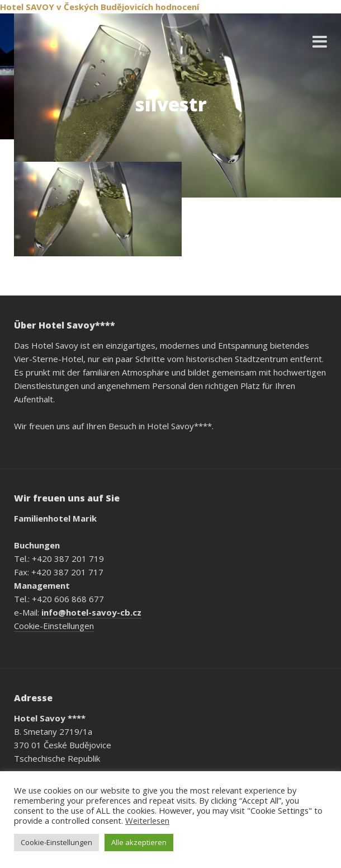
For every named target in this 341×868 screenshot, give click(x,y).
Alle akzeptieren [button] (139, 842)
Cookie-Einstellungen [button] (56, 842)
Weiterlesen (147, 820)
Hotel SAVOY (27, 7)
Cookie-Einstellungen (54, 626)
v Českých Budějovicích (105, 7)
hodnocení (177, 7)
